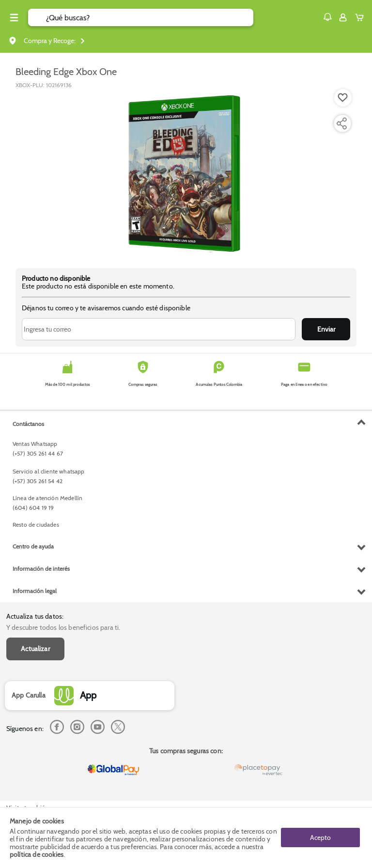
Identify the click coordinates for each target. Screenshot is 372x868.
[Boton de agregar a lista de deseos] (343, 98)
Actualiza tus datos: (35, 616)
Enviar (326, 329)
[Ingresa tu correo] (159, 329)
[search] (150, 17)
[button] (327, 17)
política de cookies (37, 854)
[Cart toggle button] (362, 17)
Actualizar (35, 649)
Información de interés (41, 569)
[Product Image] (186, 174)
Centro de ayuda (33, 546)
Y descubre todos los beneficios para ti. (63, 627)
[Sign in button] (343, 17)
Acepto (320, 838)
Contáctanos (28, 424)
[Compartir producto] (341, 123)
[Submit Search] (37, 17)
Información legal (35, 591)
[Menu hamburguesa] (14, 17)
